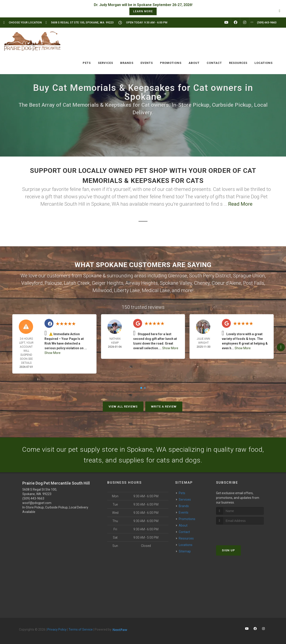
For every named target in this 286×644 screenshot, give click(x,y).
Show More (53, 353)
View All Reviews (123, 407)
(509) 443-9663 (33, 498)
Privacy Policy (57, 629)
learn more (143, 11)
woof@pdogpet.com (37, 503)
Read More (240, 204)
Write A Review (164, 407)
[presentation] (240, 533)
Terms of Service (81, 629)
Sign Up (228, 550)
